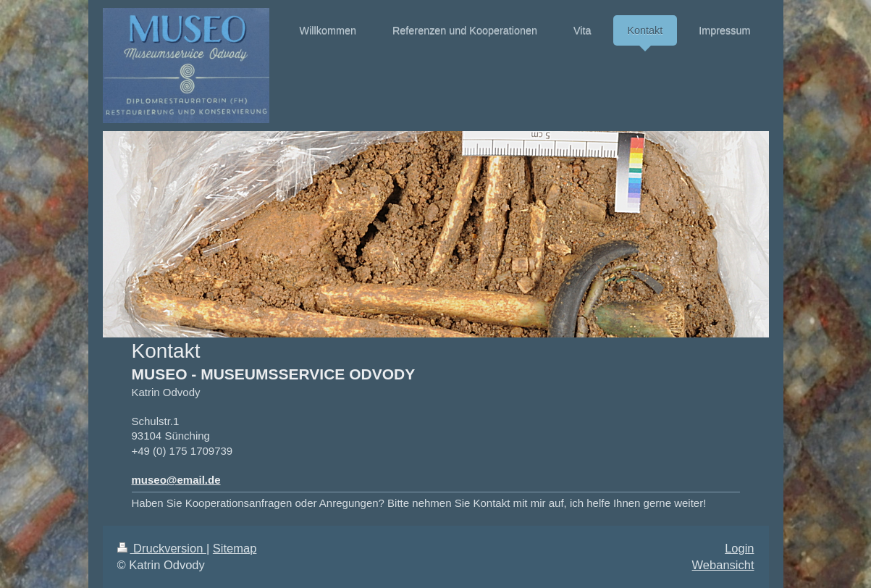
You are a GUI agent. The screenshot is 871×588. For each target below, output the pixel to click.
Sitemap (235, 548)
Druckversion (162, 548)
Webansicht (723, 565)
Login (739, 548)
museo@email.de (176, 480)
